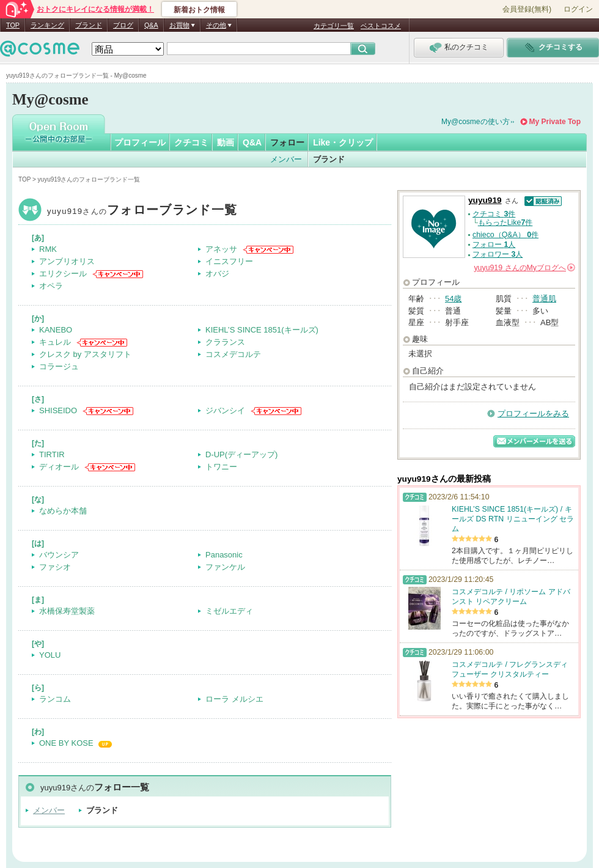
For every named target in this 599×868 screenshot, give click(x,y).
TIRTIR (52, 454)
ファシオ (55, 567)
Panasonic (224, 555)
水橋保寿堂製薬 (67, 611)
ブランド (89, 25)
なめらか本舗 (63, 511)
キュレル (55, 342)
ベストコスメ (381, 26)
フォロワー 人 (498, 254)
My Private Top (555, 122)
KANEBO (56, 330)
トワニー (221, 467)
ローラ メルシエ (234, 699)
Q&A (151, 25)
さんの (524, 268)
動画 (226, 142)
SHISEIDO (58, 410)
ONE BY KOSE (66, 743)
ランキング (47, 25)
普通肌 (544, 299)
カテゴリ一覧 (334, 26)
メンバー (286, 159)
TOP (13, 25)
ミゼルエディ (229, 611)
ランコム (55, 699)
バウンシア (59, 555)
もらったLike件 (505, 223)
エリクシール (63, 274)
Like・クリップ (343, 142)
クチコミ (191, 142)
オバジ (217, 274)
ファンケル (225, 567)
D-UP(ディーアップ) (241, 454)
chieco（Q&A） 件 (505, 235)
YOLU (50, 655)
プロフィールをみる (533, 414)
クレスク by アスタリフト (85, 354)
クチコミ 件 (494, 214)
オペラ (51, 286)
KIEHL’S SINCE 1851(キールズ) (262, 330)
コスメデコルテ (233, 354)
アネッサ (221, 249)
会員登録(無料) (527, 9)
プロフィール (140, 142)
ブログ (123, 25)
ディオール (59, 467)
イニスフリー (229, 261)
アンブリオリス (67, 261)
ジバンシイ (225, 410)
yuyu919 (142, 211)
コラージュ (59, 366)
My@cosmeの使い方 (476, 122)
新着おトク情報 (199, 10)
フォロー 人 (494, 245)
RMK (48, 249)
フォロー (287, 142)
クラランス (225, 342)
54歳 (453, 299)
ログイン (578, 9)
